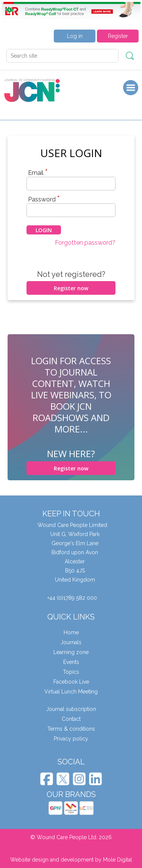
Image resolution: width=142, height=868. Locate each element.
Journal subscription (71, 709)
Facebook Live (71, 682)
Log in (75, 36)
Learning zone (71, 652)
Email (38, 173)
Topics (71, 672)
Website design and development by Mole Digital (71, 860)
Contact (71, 719)
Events (71, 662)
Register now (71, 288)
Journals (71, 642)
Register (118, 36)
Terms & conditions (71, 729)
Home (71, 632)
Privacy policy (71, 739)
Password (44, 199)
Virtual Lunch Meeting (71, 692)
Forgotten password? (85, 243)
